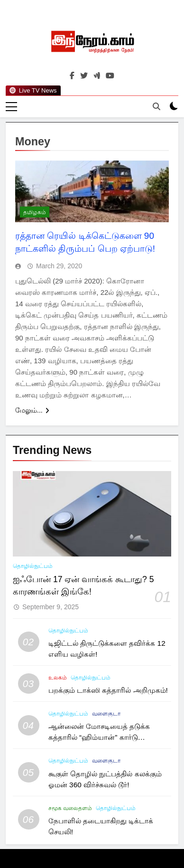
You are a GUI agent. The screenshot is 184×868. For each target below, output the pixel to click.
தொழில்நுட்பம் (33, 566)
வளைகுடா (106, 714)
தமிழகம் (35, 212)
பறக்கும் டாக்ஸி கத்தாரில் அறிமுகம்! (108, 690)
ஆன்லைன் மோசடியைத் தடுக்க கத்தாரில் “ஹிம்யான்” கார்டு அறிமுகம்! (99, 737)
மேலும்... (32, 410)
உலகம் (58, 678)
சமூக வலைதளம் (70, 808)
